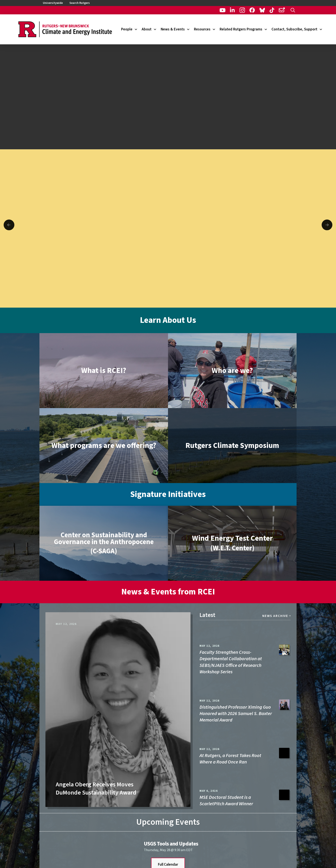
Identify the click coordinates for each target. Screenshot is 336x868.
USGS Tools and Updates (171, 844)
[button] (293, 10)
